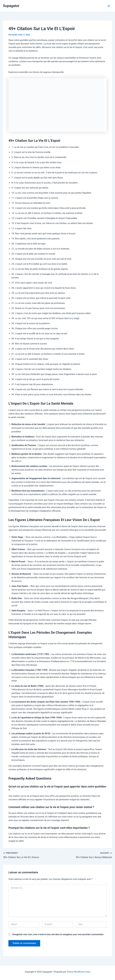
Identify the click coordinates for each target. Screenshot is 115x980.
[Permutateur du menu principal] (109, 6)
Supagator (11, 6)
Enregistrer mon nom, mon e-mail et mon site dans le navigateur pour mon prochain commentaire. (58, 934)
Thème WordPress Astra (78, 972)
